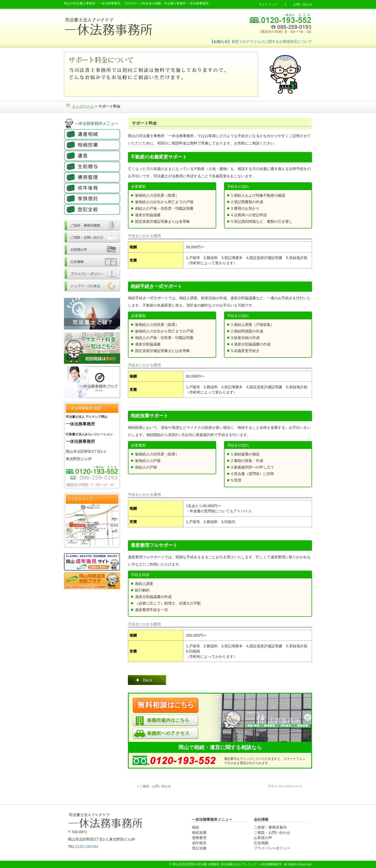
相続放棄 (199, 832)
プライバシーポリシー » (285, 786)
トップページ (83, 106)
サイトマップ (268, 4)
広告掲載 (261, 843)
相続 (196, 827)
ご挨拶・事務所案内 (270, 827)
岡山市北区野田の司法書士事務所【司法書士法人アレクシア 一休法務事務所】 (228, 864)
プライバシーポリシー (272, 848)
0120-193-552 (87, 847)
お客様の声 (263, 838)
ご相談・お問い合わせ (272, 832)
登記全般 (199, 848)
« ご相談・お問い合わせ (154, 786)
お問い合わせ (303, 4)
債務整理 (199, 838)
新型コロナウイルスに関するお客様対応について (261, 42)
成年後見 (199, 843)
